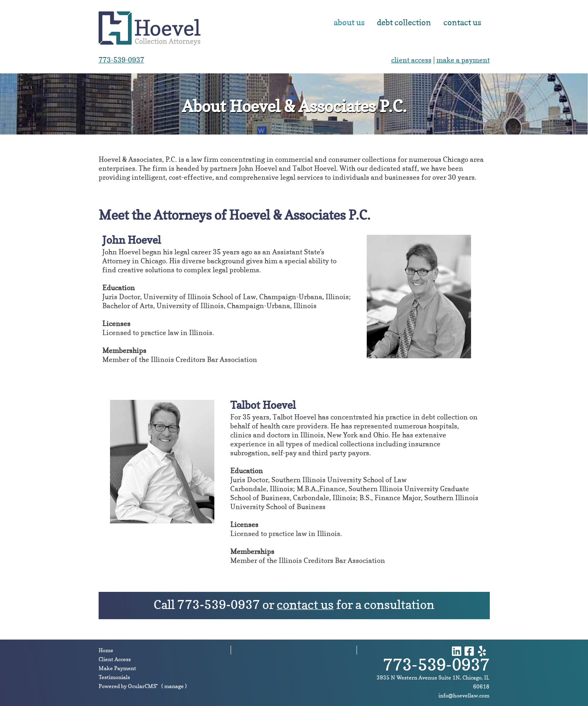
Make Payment (117, 668)
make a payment (463, 60)
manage (174, 686)
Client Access (115, 659)
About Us (349, 22)
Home (106, 650)
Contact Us (462, 22)
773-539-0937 (121, 60)
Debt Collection (404, 22)
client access (411, 60)
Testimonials (114, 677)
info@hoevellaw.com (464, 695)
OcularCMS (143, 686)
